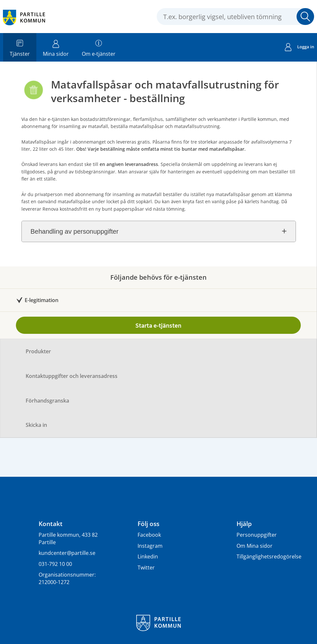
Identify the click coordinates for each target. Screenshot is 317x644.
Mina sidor (56, 47)
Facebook (149, 535)
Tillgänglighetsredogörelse (269, 556)
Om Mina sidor (255, 546)
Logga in (299, 48)
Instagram (150, 546)
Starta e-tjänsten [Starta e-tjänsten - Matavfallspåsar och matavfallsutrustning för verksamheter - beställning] (158, 325)
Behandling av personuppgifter (74, 231)
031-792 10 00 (55, 564)
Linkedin (148, 556)
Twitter (146, 568)
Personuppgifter (257, 535)
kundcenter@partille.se (67, 553)
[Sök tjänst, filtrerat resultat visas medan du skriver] (235, 17)
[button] (305, 17)
